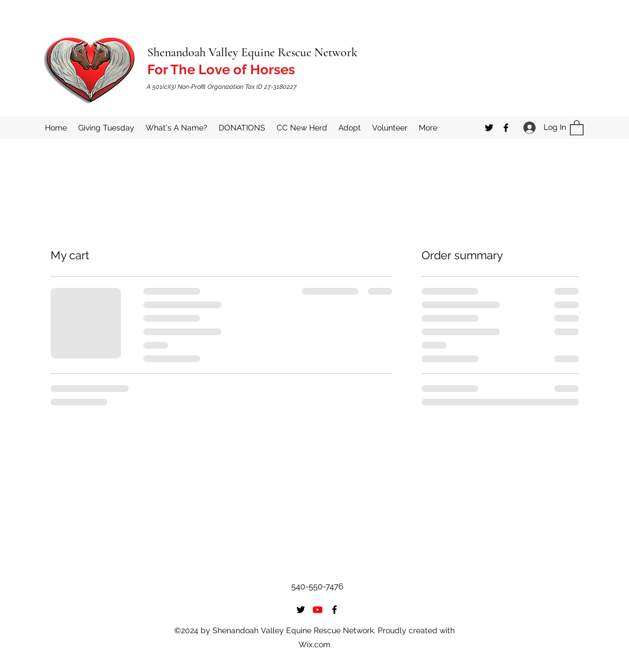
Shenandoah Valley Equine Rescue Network (252, 52)
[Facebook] (506, 128)
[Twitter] (489, 128)
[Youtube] (318, 610)
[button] (577, 127)
